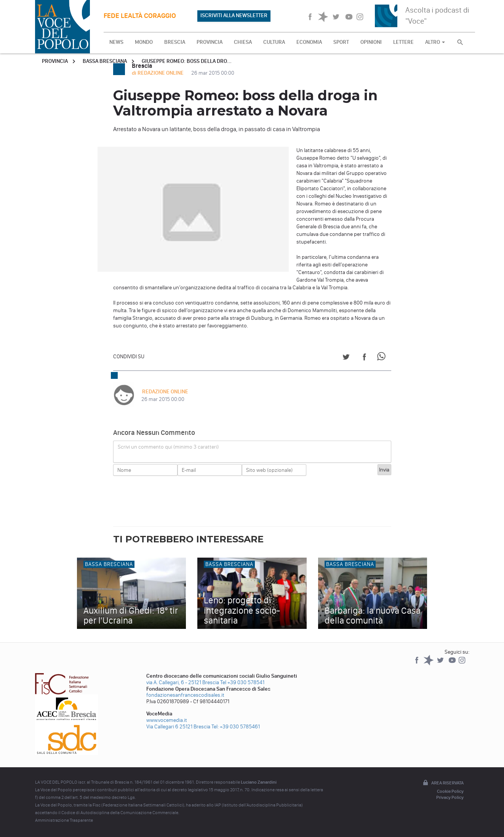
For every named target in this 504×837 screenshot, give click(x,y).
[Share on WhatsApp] (383, 358)
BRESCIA (175, 42)
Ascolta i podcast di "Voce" (437, 15)
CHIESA (243, 42)
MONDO (144, 42)
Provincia (55, 61)
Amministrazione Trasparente (64, 820)
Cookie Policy (450, 791)
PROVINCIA (210, 42)
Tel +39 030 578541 (242, 682)
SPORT (341, 42)
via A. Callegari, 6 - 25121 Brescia (183, 682)
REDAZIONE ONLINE (164, 392)
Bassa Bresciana (105, 61)
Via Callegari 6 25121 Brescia (178, 727)
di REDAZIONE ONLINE (158, 73)
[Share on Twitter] (346, 358)
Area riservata (443, 783)
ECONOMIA (309, 42)
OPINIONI (371, 42)
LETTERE (403, 42)
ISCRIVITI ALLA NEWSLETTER (234, 15)
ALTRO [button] (435, 42)
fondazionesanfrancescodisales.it (185, 695)
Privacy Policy (450, 797)
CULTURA (274, 42)
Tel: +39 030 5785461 (236, 727)
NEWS (116, 42)
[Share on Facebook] (364, 358)
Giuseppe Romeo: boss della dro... (187, 61)
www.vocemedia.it (167, 720)
